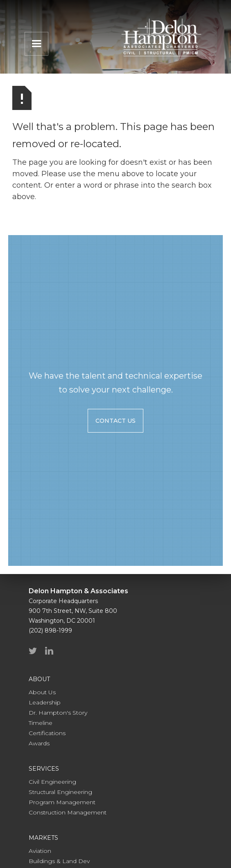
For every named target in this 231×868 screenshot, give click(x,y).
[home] (159, 37)
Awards (39, 743)
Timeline (41, 723)
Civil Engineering (52, 782)
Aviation (40, 851)
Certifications (47, 733)
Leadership (45, 702)
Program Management (62, 802)
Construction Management (68, 812)
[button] (36, 44)
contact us (115, 421)
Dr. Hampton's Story (58, 713)
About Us (42, 692)
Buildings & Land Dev (59, 861)
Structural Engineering (60, 792)
